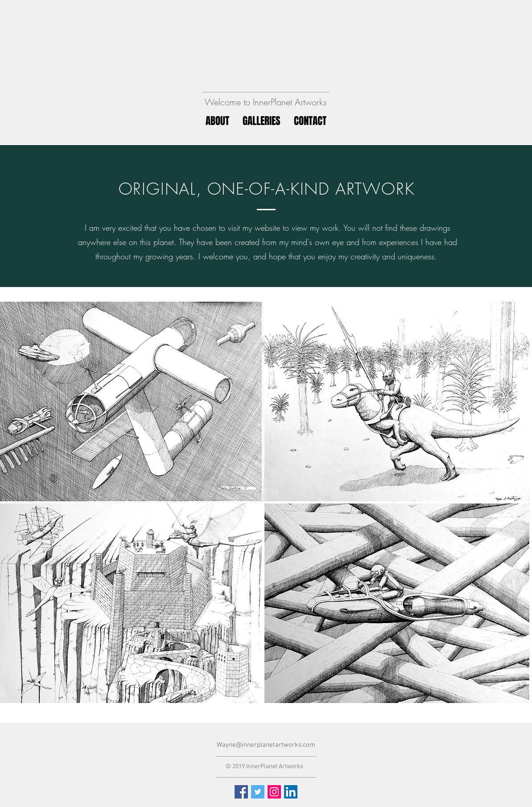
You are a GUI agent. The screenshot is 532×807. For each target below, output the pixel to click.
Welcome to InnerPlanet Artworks (266, 102)
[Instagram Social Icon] (274, 792)
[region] (397, 401)
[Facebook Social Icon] (241, 792)
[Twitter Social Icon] (258, 792)
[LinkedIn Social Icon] (291, 792)
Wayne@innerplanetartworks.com (266, 745)
